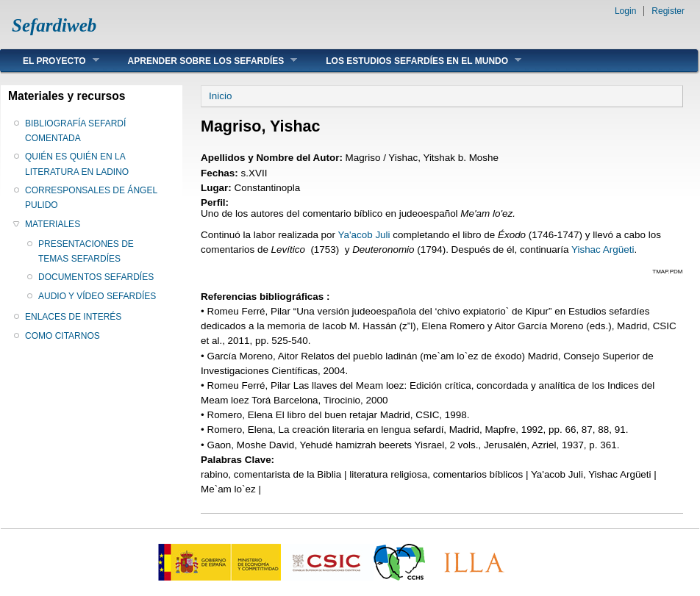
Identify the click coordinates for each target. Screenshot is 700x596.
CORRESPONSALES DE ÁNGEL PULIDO (91, 198)
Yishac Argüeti (603, 249)
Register (668, 11)
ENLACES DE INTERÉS (73, 317)
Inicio (220, 96)
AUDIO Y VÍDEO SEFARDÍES (97, 296)
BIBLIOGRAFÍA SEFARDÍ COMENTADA (75, 131)
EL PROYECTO (50, 61)
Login (625, 11)
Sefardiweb (54, 25)
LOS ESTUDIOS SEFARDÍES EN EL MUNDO (413, 61)
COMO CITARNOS (63, 336)
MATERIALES (53, 224)
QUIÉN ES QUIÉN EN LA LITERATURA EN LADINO (77, 164)
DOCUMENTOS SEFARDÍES (96, 277)
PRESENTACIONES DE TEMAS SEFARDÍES (86, 251)
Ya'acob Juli (366, 235)
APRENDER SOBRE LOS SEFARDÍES (202, 61)
